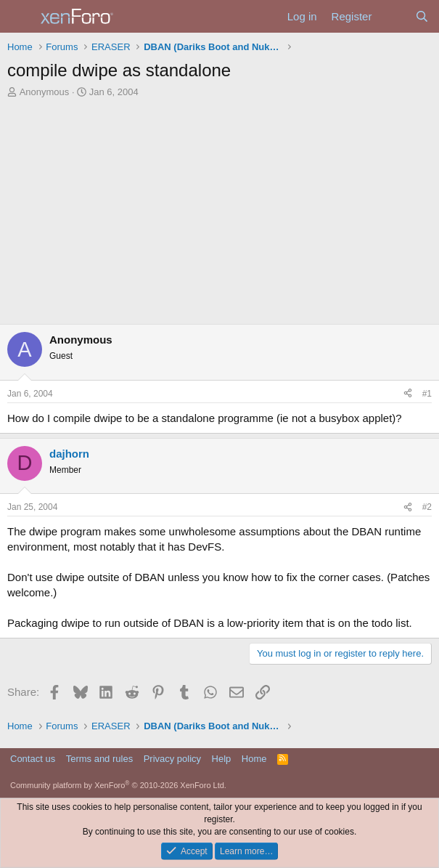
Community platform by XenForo (118, 785)
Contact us (33, 759)
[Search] (422, 16)
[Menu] (20, 17)
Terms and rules (99, 759)
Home (254, 759)
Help (222, 759)
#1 (427, 394)
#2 (427, 507)
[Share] (408, 394)
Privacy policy (172, 759)
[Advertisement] (219, 215)
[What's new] (393, 16)
